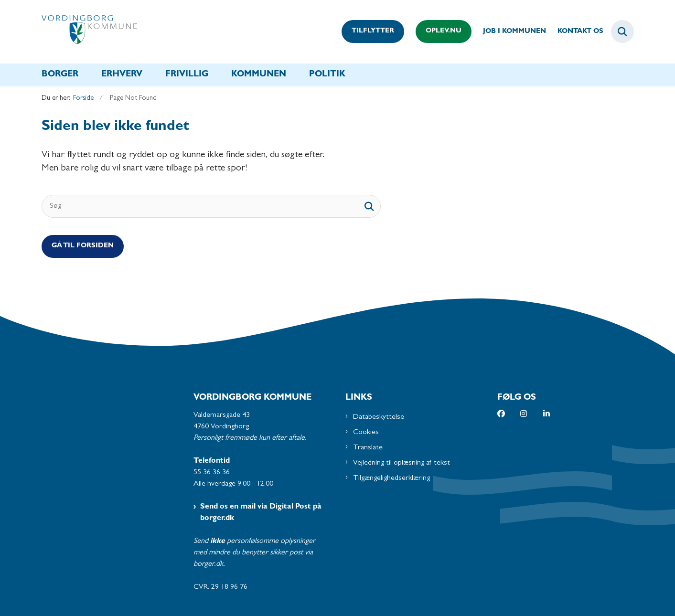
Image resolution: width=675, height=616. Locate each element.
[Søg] (211, 206)
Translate (368, 448)
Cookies (366, 433)
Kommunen (259, 75)
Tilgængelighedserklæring (391, 478)
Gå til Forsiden (83, 246)
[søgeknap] (369, 206)
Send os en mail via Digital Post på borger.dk (261, 513)
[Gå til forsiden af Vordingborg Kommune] (89, 32)
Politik (327, 75)
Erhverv (122, 75)
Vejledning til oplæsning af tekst (402, 463)
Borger (60, 75)
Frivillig (187, 75)
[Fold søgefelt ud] (622, 32)
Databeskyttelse (379, 417)
